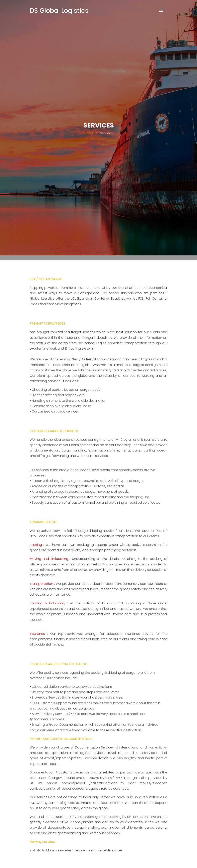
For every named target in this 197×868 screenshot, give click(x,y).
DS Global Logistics (59, 10)
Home (89, 133)
